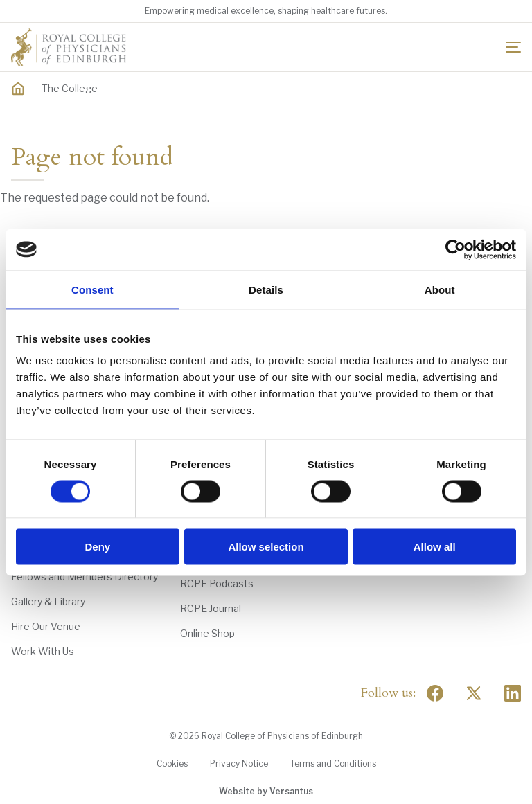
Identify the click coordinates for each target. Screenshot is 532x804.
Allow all (435, 547)
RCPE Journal (211, 608)
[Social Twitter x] (474, 693)
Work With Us (43, 651)
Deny (97, 547)
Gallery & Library (48, 601)
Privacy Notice (239, 763)
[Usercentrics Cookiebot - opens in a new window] (455, 249)
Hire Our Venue (46, 626)
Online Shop (207, 633)
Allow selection (266, 547)
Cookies (172, 763)
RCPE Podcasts (217, 583)
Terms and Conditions (333, 763)
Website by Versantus (266, 791)
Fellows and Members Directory (85, 577)
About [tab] (440, 289)
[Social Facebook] (435, 693)
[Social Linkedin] (513, 693)
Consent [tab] (92, 289)
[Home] (18, 89)
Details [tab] (266, 289)
